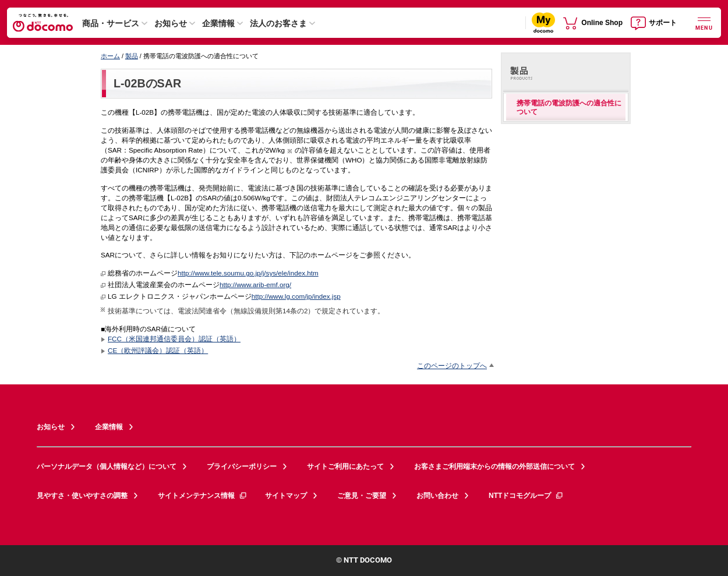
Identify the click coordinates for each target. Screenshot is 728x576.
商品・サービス (111, 23)
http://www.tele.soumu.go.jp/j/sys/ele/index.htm (248, 273)
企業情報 (218, 23)
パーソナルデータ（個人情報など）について (107, 467)
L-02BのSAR (147, 83)
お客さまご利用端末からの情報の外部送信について (494, 467)
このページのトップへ (452, 365)
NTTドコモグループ (526, 496)
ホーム (110, 56)
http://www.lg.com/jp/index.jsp (296, 296)
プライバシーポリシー (242, 467)
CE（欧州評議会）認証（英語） (158, 350)
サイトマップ (286, 496)
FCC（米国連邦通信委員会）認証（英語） (174, 339)
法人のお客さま (278, 23)
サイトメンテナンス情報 (203, 496)
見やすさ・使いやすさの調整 (82, 496)
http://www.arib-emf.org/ (255, 285)
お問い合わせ (437, 496)
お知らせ (171, 23)
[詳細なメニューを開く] (704, 22)
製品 (132, 56)
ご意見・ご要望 (362, 496)
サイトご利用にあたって (345, 467)
